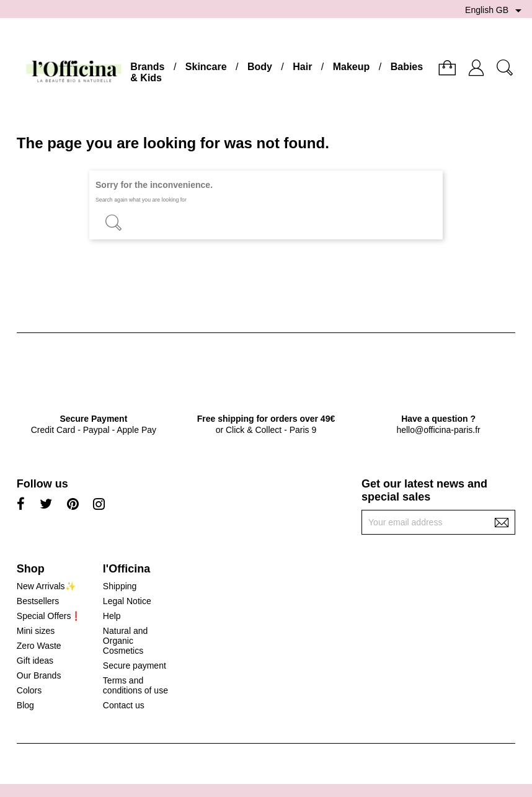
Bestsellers (38, 601)
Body (260, 67)
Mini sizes (36, 631)
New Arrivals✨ (46, 586)
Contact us (124, 705)
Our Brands (39, 675)
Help (112, 616)
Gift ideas (35, 661)
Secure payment (135, 666)
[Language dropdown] (495, 11)
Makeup (352, 67)
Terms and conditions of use (135, 685)
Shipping (120, 586)
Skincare (206, 67)
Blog (25, 705)
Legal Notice (127, 601)
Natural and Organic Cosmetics (125, 641)
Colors (29, 690)
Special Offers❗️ (49, 616)
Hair (302, 67)
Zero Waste (39, 646)
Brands (147, 67)
